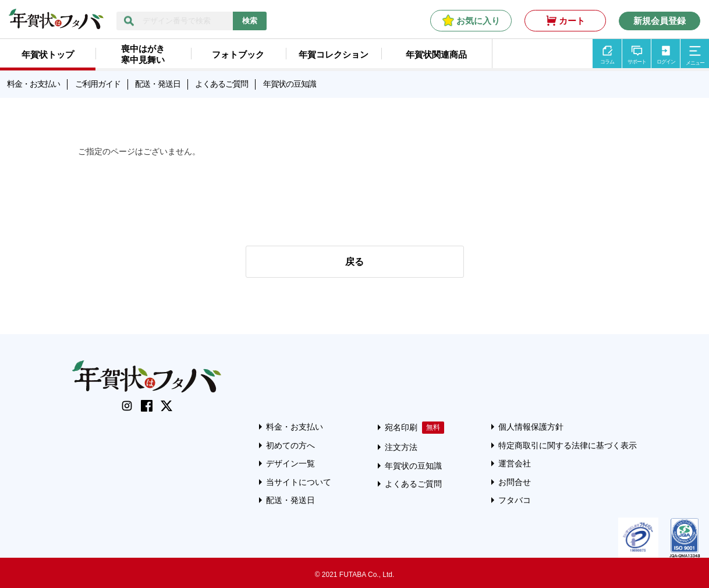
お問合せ (515, 482)
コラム (607, 62)
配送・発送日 (158, 84)
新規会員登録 (660, 21)
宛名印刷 (401, 427)
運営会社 (515, 463)
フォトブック (238, 54)
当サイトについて (299, 482)
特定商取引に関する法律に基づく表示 (568, 445)
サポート (637, 62)
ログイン (666, 62)
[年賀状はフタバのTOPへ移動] (56, 23)
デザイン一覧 (290, 463)
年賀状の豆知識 (290, 84)
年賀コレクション (334, 54)
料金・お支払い (33, 84)
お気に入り (478, 21)
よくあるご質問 (221, 84)
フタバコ (515, 500)
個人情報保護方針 (531, 427)
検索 (250, 21)
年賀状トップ (48, 54)
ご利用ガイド (98, 84)
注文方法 (401, 447)
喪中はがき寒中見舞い (143, 54)
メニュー (695, 63)
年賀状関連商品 (436, 54)
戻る (354, 262)
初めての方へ (290, 445)
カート (572, 21)
